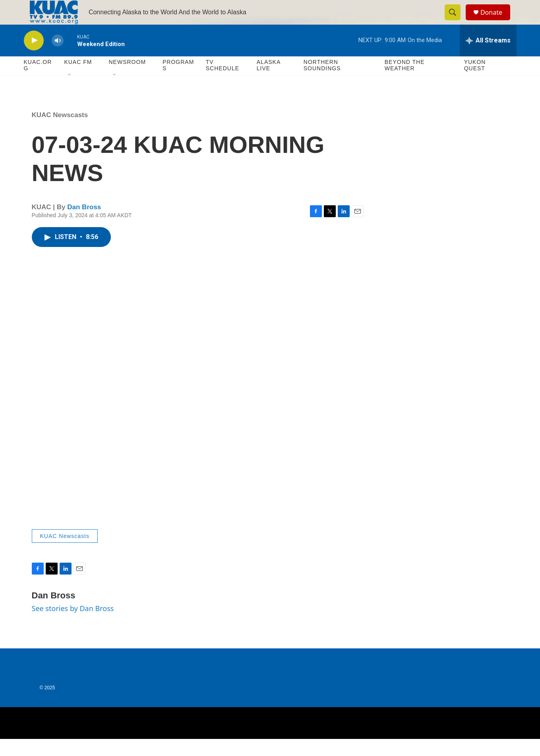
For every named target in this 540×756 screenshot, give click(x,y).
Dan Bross (84, 225)
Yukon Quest (475, 83)
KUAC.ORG (38, 83)
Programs (178, 83)
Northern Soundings (322, 83)
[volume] (58, 58)
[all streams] (488, 58)
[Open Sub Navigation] (70, 92)
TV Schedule (223, 83)
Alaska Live (269, 83)
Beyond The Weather (405, 83)
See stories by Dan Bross (73, 626)
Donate (496, 21)
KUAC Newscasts (60, 132)
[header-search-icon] (456, 21)
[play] (34, 58)
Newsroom (128, 79)
